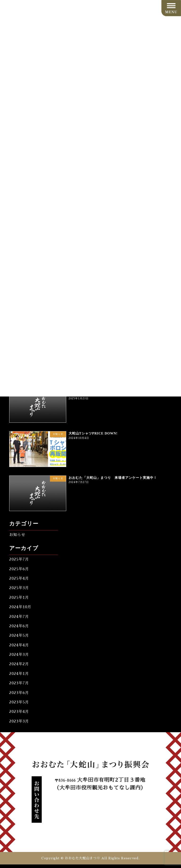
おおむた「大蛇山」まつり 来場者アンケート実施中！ (113, 477)
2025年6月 (19, 569)
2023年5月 (19, 702)
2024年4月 (19, 645)
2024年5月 (19, 636)
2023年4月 (19, 712)
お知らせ (17, 535)
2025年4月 (19, 579)
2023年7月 (19, 683)
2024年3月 (19, 655)
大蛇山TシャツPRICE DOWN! (93, 433)
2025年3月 (19, 588)
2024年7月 (19, 616)
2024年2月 (19, 664)
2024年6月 (19, 626)
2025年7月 (19, 559)
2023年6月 (19, 693)
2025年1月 (19, 598)
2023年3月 (19, 721)
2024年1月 (19, 674)
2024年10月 (20, 607)
